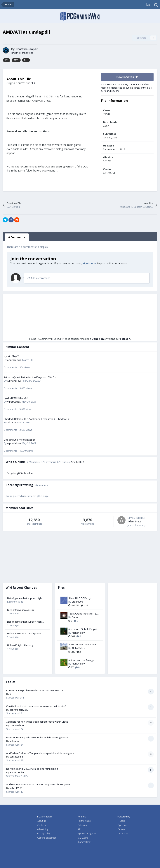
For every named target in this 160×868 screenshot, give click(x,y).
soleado (14, 741)
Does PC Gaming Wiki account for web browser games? (37, 737)
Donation (98, 339)
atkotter (12, 422)
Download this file (127, 77)
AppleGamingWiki (87, 834)
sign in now (90, 263)
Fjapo (75, 617)
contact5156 (16, 757)
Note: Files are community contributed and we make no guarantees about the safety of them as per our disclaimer (126, 88)
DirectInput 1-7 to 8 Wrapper (19, 440)
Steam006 (77, 602)
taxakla (28, 473)
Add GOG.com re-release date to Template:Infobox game (38, 784)
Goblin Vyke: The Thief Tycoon (24, 633)
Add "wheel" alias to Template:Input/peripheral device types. (40, 753)
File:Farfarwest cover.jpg (21, 610)
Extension (83, 825)
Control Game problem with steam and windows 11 (35, 690)
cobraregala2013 (19, 710)
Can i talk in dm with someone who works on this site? (36, 706)
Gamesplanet (85, 842)
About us (41, 821)
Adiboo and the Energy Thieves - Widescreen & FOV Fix (84, 660)
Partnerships (84, 821)
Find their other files (22, 53)
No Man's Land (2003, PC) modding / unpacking (32, 769)
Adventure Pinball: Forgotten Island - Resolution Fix (84, 629)
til (11, 694)
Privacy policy (44, 834)
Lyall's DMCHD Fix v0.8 (16, 398)
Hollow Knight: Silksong (20, 645)
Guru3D (30, 83)
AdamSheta (134, 521)
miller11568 (16, 788)
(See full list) (77, 462)
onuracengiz (14, 360)
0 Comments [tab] (17, 237)
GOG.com (83, 838)
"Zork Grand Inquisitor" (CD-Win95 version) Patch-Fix (84, 614)
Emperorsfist (17, 772)
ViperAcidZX (14, 402)
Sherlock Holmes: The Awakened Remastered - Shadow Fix (37, 419)
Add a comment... (40, 278)
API (80, 829)
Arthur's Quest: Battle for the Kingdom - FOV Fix (30, 377)
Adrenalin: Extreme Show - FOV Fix (83, 645)
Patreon (125, 339)
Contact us (42, 825)
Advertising (43, 829)
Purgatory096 (15, 473)
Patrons (121, 829)
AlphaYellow (14, 381)
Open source (124, 825)
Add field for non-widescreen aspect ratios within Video (37, 722)
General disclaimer (47, 838)
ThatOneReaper (26, 49)
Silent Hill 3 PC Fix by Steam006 (80, 598)
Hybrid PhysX (11, 356)
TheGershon (17, 725)
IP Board (121, 821)
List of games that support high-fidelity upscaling (25, 598)
